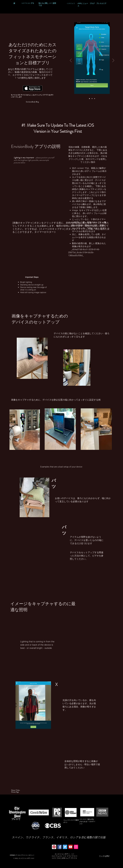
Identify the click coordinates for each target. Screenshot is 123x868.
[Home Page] (15, 792)
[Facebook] (60, 847)
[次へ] (113, 61)
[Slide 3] (95, 99)
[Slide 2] (92, 99)
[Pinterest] (54, 847)
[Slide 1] (89, 99)
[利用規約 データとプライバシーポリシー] (22, 855)
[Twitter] (65, 847)
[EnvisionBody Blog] (32, 102)
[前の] (71, 61)
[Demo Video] (16, 790)
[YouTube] (70, 847)
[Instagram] (76, 847)
